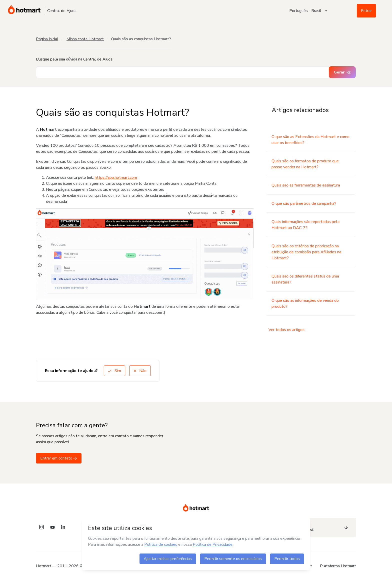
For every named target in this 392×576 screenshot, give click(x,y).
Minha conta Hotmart (85, 39)
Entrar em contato (59, 458)
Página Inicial (47, 39)
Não (140, 371)
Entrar (366, 11)
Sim (114, 371)
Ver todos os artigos (286, 330)
